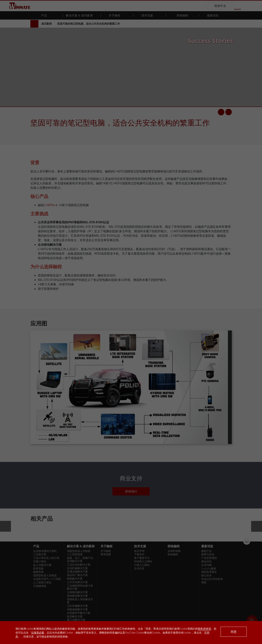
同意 (234, 632)
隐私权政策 (205, 629)
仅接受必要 (38, 633)
